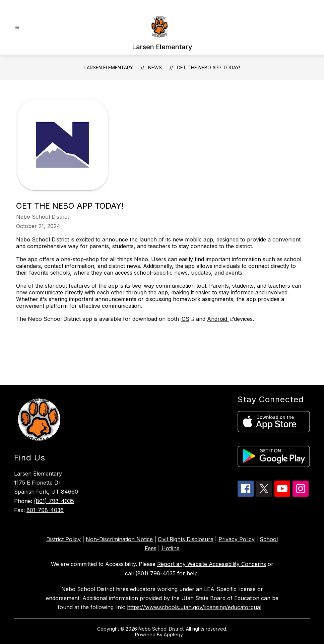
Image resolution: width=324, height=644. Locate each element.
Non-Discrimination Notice (119, 539)
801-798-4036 (45, 510)
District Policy (63, 539)
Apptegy (174, 634)
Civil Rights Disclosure (186, 539)
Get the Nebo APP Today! (208, 67)
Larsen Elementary (109, 67)
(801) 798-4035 (54, 501)
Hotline (171, 548)
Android (218, 319)
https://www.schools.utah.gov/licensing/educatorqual (194, 607)
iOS (185, 319)
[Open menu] (17, 28)
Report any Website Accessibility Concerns (212, 564)
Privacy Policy (237, 539)
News (155, 67)
